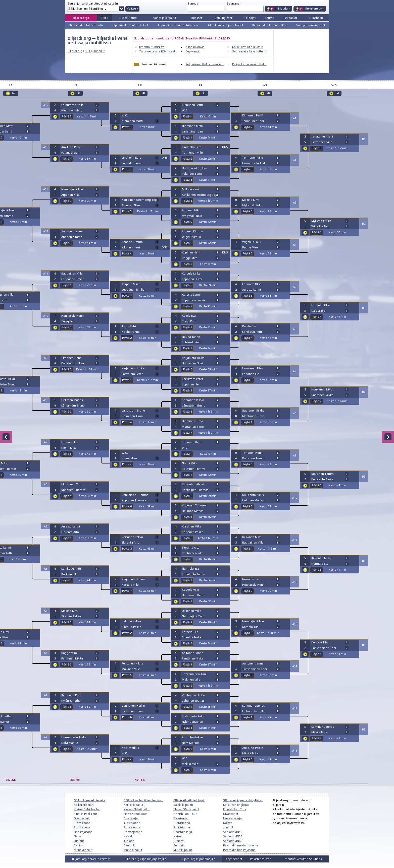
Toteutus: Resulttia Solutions (302, 859)
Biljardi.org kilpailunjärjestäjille (145, 859)
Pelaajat (250, 18)
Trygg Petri (68, 321)
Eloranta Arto (70, 532)
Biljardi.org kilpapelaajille (198, 859)
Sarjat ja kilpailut (165, 18)
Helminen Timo (132, 416)
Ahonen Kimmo (72, 237)
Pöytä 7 (67, 369)
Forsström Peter (132, 374)
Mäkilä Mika (190, 764)
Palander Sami (71, 153)
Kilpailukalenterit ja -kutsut (130, 25)
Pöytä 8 (67, 116)
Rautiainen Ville (72, 274)
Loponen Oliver (192, 279)
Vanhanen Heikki (133, 706)
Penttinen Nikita (72, 658)
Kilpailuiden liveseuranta (86, 25)
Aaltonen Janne (72, 231)
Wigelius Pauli (191, 237)
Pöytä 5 (67, 454)
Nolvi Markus (70, 743)
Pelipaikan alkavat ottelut (249, 64)
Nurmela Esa (190, 569)
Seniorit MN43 (233, 832)
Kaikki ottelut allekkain (248, 47)
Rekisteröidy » (314, 9)
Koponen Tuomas (73, 490)
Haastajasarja (83, 832)
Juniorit (79, 841)
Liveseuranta (128, 18)
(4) (14, 93)
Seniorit (79, 845)
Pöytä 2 (67, 201)
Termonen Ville (192, 153)
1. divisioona (82, 823)
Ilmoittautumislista (152, 47)
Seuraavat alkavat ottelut (249, 51)
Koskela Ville (70, 574)
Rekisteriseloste (261, 859)
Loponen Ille (70, 442)
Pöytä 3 (67, 243)
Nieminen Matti (72, 110)
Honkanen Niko (192, 363)
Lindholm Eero (131, 158)
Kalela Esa (189, 316)
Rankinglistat (223, 18)
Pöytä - (127, 127)
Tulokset (196, 18)
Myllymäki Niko (192, 216)
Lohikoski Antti (71, 569)
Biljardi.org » (81, 18)
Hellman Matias (72, 400)
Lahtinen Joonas (193, 701)
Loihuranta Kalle (72, 105)
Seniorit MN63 (233, 841)
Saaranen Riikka (193, 400)
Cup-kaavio (193, 51)
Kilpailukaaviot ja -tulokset (225, 25)
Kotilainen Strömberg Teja (140, 200)
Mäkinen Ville (131, 669)
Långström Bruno (73, 406)
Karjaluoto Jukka (73, 363)
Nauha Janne (131, 332)
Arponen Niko (70, 195)
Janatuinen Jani (193, 131)
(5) (337, 93)
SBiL (88, 51)
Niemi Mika (69, 448)
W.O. (125, 115)
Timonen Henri (71, 358)
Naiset (78, 836)
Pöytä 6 (67, 327)
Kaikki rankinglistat (236, 805)
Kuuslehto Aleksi (193, 484)
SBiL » (105, 18)
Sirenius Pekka (71, 616)
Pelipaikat (290, 18)
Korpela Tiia (190, 632)
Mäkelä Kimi (70, 611)
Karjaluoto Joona (133, 579)
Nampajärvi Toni (72, 189)
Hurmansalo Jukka (74, 737)
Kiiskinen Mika (192, 526)
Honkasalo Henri (72, 316)
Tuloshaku (316, 18)
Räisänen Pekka (132, 537)
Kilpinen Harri (131, 247)
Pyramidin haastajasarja (239, 850)
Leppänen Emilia (73, 279)
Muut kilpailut (83, 850)
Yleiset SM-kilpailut (87, 809)
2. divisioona (82, 827)
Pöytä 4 (67, 159)
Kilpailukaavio (195, 47)
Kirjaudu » (283, 9)
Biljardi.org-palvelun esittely (91, 859)
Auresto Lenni (71, 526)
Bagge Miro (69, 653)
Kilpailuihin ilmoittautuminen (178, 25)
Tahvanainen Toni (194, 674)
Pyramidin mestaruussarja (241, 845)
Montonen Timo (72, 484)
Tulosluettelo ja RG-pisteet (157, 51)
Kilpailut (99, 51)
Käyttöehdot (234, 859)
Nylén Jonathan (72, 701)
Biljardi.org (75, 51)
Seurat (269, 18)
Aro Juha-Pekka (72, 147)
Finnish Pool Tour (85, 814)
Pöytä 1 (67, 285)
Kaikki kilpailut (84, 805)
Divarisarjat (81, 818)
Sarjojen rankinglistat (311, 25)
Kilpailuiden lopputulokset (270, 25)
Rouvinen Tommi (193, 469)
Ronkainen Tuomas (135, 495)
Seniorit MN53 (233, 836)
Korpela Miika (131, 284)
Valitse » (132, 9)
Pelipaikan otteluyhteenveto (205, 64)
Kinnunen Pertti (72, 695)
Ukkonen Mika (131, 621)
